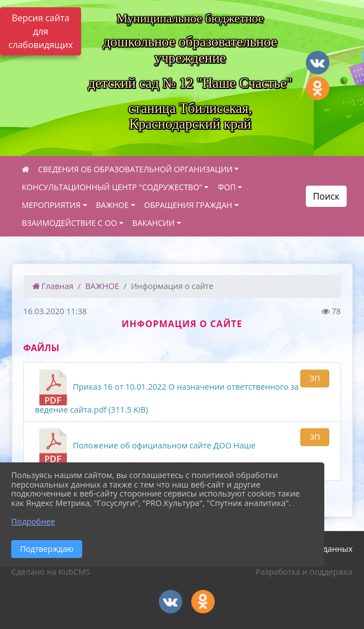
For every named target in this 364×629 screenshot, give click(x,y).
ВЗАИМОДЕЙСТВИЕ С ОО (69, 223)
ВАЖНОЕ (113, 205)
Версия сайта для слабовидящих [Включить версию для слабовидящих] (41, 31)
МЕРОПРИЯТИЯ (51, 205)
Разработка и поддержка (304, 572)
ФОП (226, 187)
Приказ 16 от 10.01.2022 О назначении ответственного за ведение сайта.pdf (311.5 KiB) (167, 392)
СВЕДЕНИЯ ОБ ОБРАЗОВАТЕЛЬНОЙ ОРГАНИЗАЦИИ (135, 169)
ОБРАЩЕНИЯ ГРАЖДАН (188, 205)
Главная (53, 286)
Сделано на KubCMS (51, 572)
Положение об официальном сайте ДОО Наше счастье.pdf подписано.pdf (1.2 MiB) (146, 451)
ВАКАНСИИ (154, 223)
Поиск (326, 196)
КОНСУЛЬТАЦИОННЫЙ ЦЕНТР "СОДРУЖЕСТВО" (112, 187)
